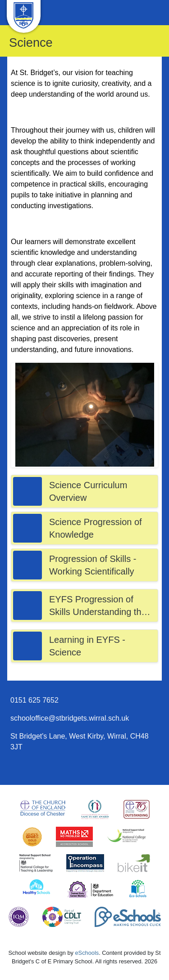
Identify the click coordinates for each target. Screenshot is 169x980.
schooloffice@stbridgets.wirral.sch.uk (70, 718)
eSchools (87, 953)
